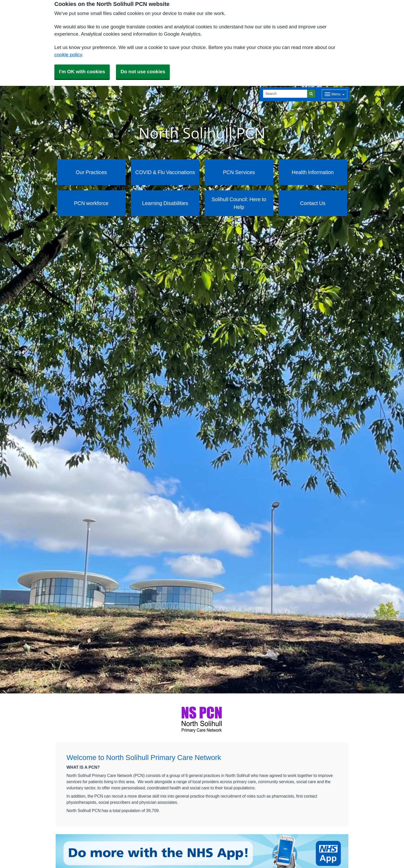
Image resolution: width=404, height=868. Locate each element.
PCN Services (239, 172)
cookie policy (68, 55)
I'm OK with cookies (82, 72)
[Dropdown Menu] (335, 94)
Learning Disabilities (165, 203)
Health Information (313, 172)
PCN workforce (91, 203)
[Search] (285, 94)
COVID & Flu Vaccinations (165, 172)
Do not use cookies (143, 72)
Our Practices (91, 172)
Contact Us (313, 203)
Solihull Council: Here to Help (239, 203)
